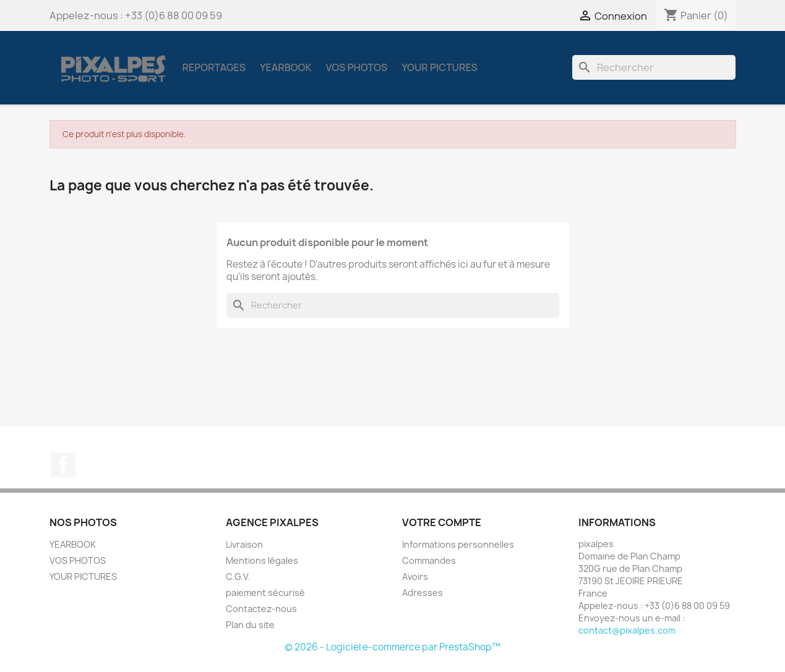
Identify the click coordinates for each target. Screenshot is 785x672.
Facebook (63, 465)
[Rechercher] (654, 67)
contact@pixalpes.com (627, 630)
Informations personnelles (458, 544)
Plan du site (250, 625)
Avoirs (415, 576)
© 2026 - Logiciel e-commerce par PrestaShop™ (392, 647)
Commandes (429, 560)
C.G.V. (238, 576)
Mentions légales (262, 560)
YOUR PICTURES (440, 67)
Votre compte (442, 522)
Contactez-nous (261, 609)
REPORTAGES (214, 67)
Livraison (244, 544)
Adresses (423, 593)
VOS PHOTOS (356, 67)
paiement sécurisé (265, 593)
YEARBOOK (285, 67)
